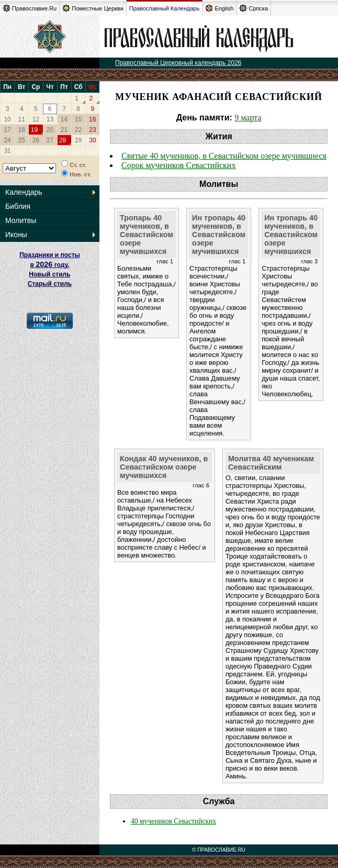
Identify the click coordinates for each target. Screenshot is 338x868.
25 (22, 140)
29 (78, 140)
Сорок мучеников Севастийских (178, 165)
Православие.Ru (30, 8)
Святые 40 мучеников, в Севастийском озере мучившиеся (224, 156)
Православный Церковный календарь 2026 (178, 63)
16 (92, 119)
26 (36, 140)
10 (7, 119)
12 (36, 119)
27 (50, 140)
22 (78, 130)
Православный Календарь (165, 8)
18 (22, 130)
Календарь (24, 192)
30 (92, 140)
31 (7, 151)
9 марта (248, 118)
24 (7, 140)
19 (34, 130)
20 (50, 130)
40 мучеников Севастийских (173, 821)
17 (7, 130)
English (219, 8)
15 (78, 119)
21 (64, 130)
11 (22, 119)
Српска (254, 8)
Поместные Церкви (93, 8)
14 (64, 119)
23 (92, 130)
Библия (18, 206)
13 (50, 119)
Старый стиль (50, 284)
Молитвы (21, 220)
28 (63, 140)
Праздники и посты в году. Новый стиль (50, 265)
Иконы (16, 235)
